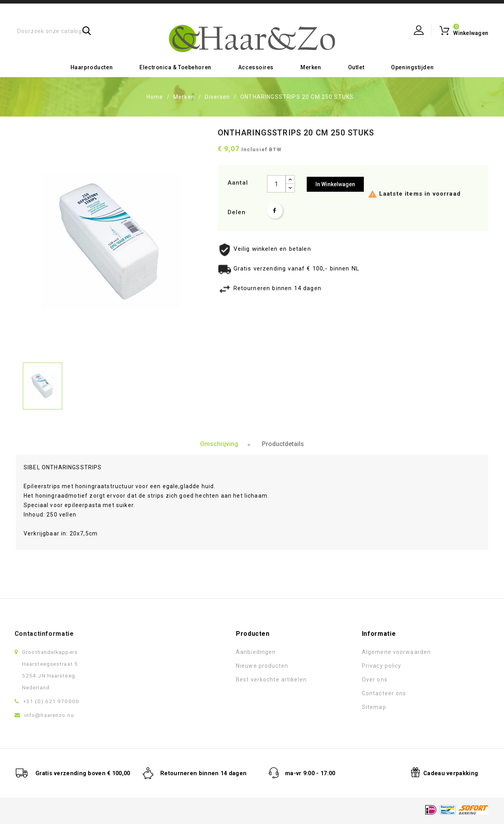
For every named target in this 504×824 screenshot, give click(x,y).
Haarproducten (92, 66)
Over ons (300, 678)
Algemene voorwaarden (321, 650)
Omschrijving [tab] (219, 443)
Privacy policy (307, 664)
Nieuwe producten (187, 664)
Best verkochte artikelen (196, 678)
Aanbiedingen (181, 650)
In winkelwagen (335, 183)
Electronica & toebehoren (175, 66)
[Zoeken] (58, 31)
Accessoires (256, 66)
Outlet (356, 66)
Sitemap (299, 705)
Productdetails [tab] (283, 443)
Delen (275, 209)
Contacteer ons (309, 692)
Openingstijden (412, 66)
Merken (311, 66)
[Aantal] (276, 183)
